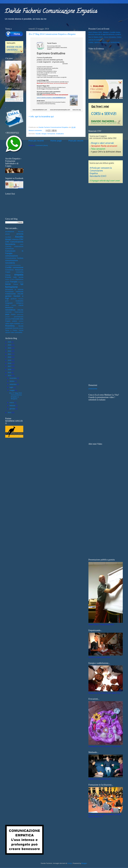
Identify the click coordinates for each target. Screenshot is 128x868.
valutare (8, 332)
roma (22, 324)
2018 (10, 363)
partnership (20, 314)
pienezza (8, 319)
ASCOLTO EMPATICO (96, 40)
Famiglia (14, 282)
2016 (10, 369)
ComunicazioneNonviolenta (13, 265)
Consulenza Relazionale (14, 270)
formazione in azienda (14, 289)
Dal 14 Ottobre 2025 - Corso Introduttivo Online (105, 37)
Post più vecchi (76, 141)
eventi (7, 282)
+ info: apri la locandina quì (41, 117)
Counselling (20, 272)
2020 (10, 357)
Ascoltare (8, 237)
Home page (56, 141)
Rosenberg (10, 326)
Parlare (13, 314)
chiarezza (15, 239)
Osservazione (19, 312)
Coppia (8, 272)
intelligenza (20, 303)
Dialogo (8, 275)
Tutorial (21, 330)
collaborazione (19, 246)
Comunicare (9, 249)
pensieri (7, 317)
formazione (51, 134)
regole (12, 324)
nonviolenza (10, 310)
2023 (10, 348)
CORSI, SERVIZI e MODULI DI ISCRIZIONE (104, 43)
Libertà (21, 305)
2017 (10, 366)
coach (22, 244)
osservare (8, 312)
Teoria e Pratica (11, 330)
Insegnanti (9, 303)
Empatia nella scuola (14, 277)
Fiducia (16, 284)
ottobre (12, 381)
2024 (10, 345)
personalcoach (19, 317)
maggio (12, 390)
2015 (10, 372)
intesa (7, 305)
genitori (8, 296)
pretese (21, 321)
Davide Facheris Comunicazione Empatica (51, 12)
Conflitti (8, 267)
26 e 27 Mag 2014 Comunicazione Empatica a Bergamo (52, 34)
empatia (19, 275)
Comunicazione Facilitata (14, 258)
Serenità (15, 328)
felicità (8, 284)
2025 (10, 342)
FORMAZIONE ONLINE (14, 294)
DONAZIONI (93, 389)
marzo (12, 403)
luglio (12, 387)
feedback (21, 282)
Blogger (84, 863)
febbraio (13, 406)
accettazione (10, 232)
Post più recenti (36, 141)
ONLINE (20, 310)
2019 (10, 360)
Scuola (21, 326)
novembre (13, 378)
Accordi (21, 232)
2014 (10, 375)
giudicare (14, 299)
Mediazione (9, 307)
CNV (21, 239)
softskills (21, 328)
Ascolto (38, 134)
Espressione (19, 279)
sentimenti (9, 328)
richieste (17, 323)
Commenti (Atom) (42, 145)
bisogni (44, 134)
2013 (10, 413)
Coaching (8, 246)
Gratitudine (60, 134)
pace (7, 314)
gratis (7, 301)
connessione (18, 267)
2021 (10, 354)
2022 (10, 351)
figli (22, 284)
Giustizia (21, 299)
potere (15, 321)
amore (7, 234)
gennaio (13, 409)
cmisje (70, 863)
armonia (20, 234)
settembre (13, 384)
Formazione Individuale (14, 292)
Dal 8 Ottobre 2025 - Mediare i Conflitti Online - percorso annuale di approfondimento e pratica (105, 33)
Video (13, 332)
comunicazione (12, 256)
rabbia (7, 324)
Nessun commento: (36, 130)
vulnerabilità (18, 332)
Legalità (14, 305)
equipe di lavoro (10, 279)
